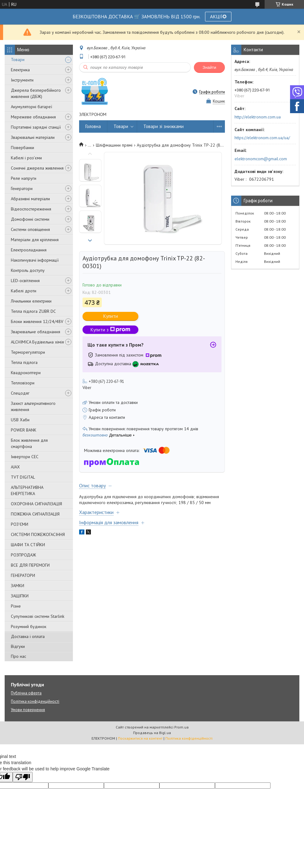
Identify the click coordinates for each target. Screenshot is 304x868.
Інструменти (22, 80)
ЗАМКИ (18, 586)
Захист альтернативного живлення (33, 406)
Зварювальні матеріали (33, 137)
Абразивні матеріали (30, 199)
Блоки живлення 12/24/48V (37, 321)
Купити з (110, 330)
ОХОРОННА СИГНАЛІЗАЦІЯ (36, 504)
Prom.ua (181, 727)
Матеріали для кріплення (35, 240)
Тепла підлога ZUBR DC (33, 311)
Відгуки (18, 646)
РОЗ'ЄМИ (20, 524)
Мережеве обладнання (33, 117)
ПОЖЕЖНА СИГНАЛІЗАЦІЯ (35, 514)
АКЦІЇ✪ (218, 16)
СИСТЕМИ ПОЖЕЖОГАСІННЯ (38, 534)
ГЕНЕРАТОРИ (23, 575)
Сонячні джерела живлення (37, 168)
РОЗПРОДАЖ (23, 555)
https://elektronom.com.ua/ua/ (262, 138)
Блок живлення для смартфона (29, 443)
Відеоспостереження (31, 209)
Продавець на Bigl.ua (152, 733)
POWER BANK (24, 430)
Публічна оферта (26, 693)
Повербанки (22, 148)
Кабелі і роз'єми (26, 158)
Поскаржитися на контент (140, 738)
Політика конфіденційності (35, 701)
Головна (93, 126)
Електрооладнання (29, 250)
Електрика (20, 70)
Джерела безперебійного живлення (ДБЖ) (36, 93)
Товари (18, 60)
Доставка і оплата (28, 636)
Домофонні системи (30, 219)
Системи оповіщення (30, 229)
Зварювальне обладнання (36, 332)
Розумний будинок (29, 627)
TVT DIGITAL (23, 477)
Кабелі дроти (24, 291)
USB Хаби (20, 420)
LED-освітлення (25, 281)
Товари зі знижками (163, 126)
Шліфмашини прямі (114, 145)
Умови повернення (28, 710)
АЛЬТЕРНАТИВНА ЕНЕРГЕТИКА (27, 490)
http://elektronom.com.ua (258, 117)
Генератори (22, 188)
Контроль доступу (28, 270)
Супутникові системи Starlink (38, 616)
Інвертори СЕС (25, 457)
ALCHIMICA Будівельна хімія (37, 342)
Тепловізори (23, 383)
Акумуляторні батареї (31, 107)
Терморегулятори (28, 352)
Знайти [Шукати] (209, 67)
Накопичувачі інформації (35, 260)
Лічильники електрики (31, 301)
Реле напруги (24, 178)
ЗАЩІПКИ (20, 596)
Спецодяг (20, 393)
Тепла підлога (24, 362)
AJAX (15, 467)
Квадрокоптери (26, 373)
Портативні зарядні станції (36, 127)
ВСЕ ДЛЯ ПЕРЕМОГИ (30, 565)
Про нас (18, 656)
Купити (111, 316)
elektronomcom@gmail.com (261, 159)
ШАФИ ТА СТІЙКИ (28, 545)
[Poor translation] (23, 777)
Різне (16, 606)
